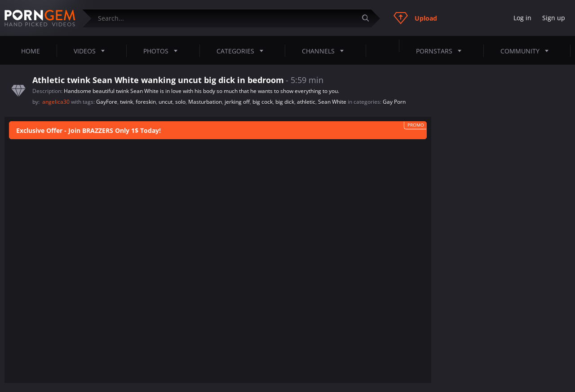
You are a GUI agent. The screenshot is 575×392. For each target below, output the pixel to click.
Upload (415, 18)
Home (31, 51)
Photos (163, 51)
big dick (285, 102)
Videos (92, 51)
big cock (263, 102)
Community (527, 51)
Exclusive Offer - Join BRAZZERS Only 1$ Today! (88, 130)
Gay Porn (394, 102)
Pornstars (441, 51)
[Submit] (369, 18)
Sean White (332, 102)
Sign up (554, 18)
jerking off (237, 102)
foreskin (146, 102)
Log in (522, 18)
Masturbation (205, 102)
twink (126, 102)
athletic (306, 102)
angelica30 (57, 102)
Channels (325, 51)
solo (180, 102)
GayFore (107, 102)
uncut (166, 102)
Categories (243, 51)
